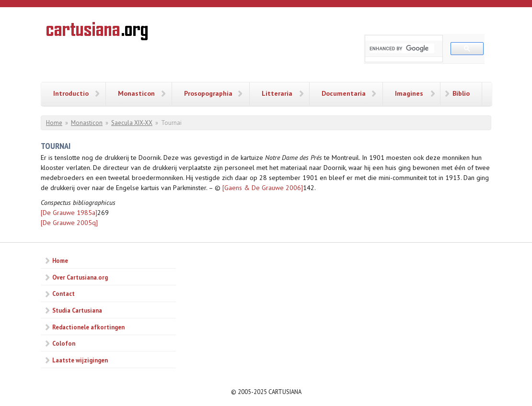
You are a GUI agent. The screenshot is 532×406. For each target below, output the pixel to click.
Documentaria (344, 93)
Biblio (461, 93)
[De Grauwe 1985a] (69, 213)
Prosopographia (208, 93)
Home (54, 123)
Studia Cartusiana (77, 310)
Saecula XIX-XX (132, 123)
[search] (402, 48)
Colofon (64, 343)
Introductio (71, 93)
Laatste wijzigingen (80, 360)
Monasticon (136, 93)
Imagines (409, 93)
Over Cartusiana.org (80, 277)
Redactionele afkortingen (88, 327)
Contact (64, 293)
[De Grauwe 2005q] (69, 223)
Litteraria (277, 93)
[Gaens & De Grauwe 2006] (263, 188)
